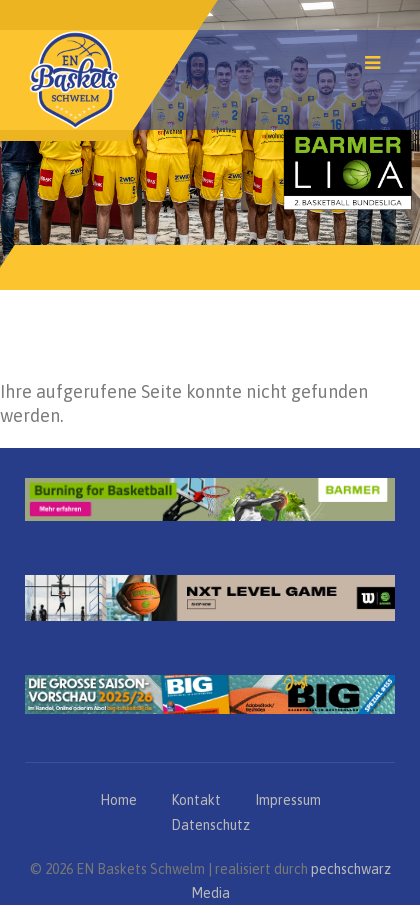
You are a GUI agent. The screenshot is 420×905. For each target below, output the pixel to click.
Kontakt (196, 800)
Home (118, 800)
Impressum (288, 800)
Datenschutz (210, 825)
